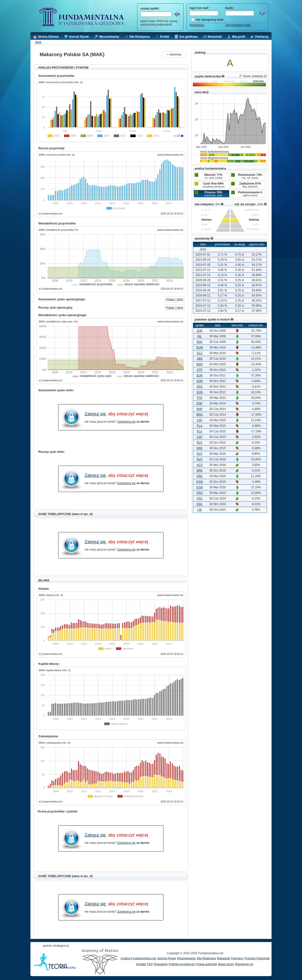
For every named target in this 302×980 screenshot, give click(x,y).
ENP (200, 403)
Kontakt (141, 964)
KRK (200, 448)
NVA (200, 342)
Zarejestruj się (126, 422)
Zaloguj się (95, 414)
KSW (200, 482)
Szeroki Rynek (166, 958)
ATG (200, 499)
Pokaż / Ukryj (175, 299)
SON (199, 375)
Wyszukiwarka (186, 958)
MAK (38, 42)
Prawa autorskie (207, 964)
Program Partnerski (257, 958)
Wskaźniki (223, 958)
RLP (200, 443)
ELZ (199, 353)
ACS (200, 465)
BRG (199, 415)
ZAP (200, 420)
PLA (200, 426)
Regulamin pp (244, 964)
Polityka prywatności (182, 964)
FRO (200, 493)
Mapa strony (226, 964)
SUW (199, 347)
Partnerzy (237, 958)
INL (200, 336)
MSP (199, 364)
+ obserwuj (174, 54)
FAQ (150, 964)
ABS (199, 359)
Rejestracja (197, 25)
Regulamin (161, 964)
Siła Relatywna (206, 958)
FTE (200, 398)
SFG (200, 387)
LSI (199, 510)
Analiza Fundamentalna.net (138, 958)
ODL (200, 504)
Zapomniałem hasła (238, 25)
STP (200, 370)
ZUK (199, 331)
